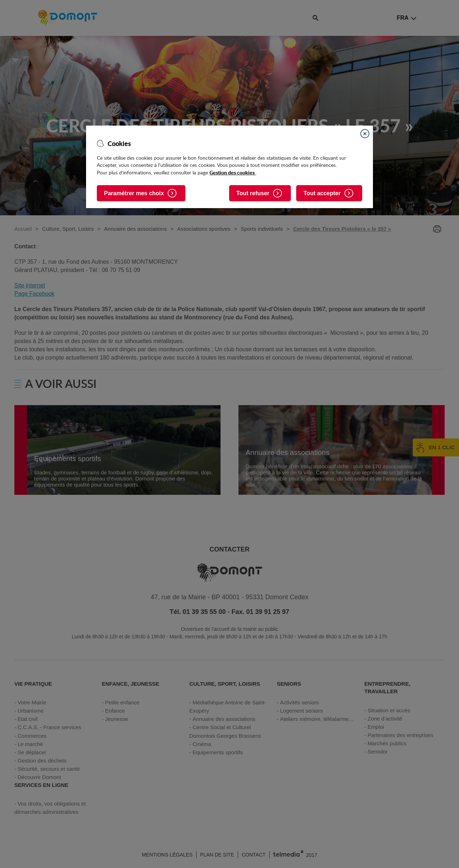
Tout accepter (322, 193)
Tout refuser (253, 193)
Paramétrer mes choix (134, 193)
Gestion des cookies (233, 172)
